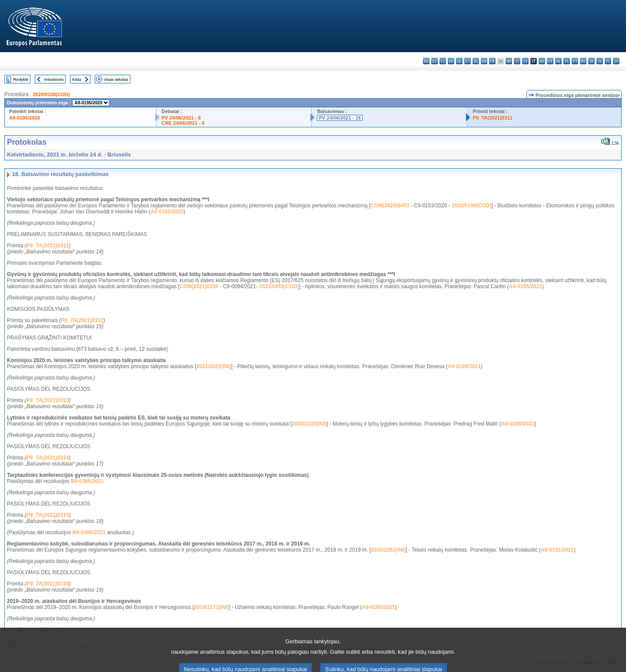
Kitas (77, 79)
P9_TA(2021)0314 (48, 458)
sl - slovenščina (600, 61)
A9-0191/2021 (557, 550)
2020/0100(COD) (51, 94)
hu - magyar (542, 61)
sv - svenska (616, 61)
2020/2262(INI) (388, 550)
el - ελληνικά (476, 61)
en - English (484, 61)
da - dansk (451, 61)
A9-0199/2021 (464, 366)
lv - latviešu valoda (525, 61)
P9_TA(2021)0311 (492, 118)
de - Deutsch (459, 61)
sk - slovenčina (591, 61)
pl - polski (567, 61)
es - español (435, 61)
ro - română (583, 61)
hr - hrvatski (509, 61)
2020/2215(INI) (309, 424)
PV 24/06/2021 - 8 (181, 118)
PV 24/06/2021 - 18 (340, 118)
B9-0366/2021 (89, 532)
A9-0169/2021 (518, 424)
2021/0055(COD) (279, 286)
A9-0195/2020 (25, 118)
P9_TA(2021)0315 (48, 515)
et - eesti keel (468, 61)
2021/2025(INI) (214, 366)
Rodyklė (21, 79)
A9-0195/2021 (526, 286)
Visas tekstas (116, 79)
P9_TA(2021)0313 (48, 400)
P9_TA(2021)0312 (82, 320)
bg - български (426, 61)
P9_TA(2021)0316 (48, 584)
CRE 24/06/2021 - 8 (183, 123)
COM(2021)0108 (199, 286)
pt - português (575, 61)
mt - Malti (550, 61)
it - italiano (517, 61)
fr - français (492, 61)
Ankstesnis (53, 79)
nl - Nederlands (558, 61)
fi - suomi (608, 61)
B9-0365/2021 (87, 481)
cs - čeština (443, 61)
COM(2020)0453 (390, 206)
